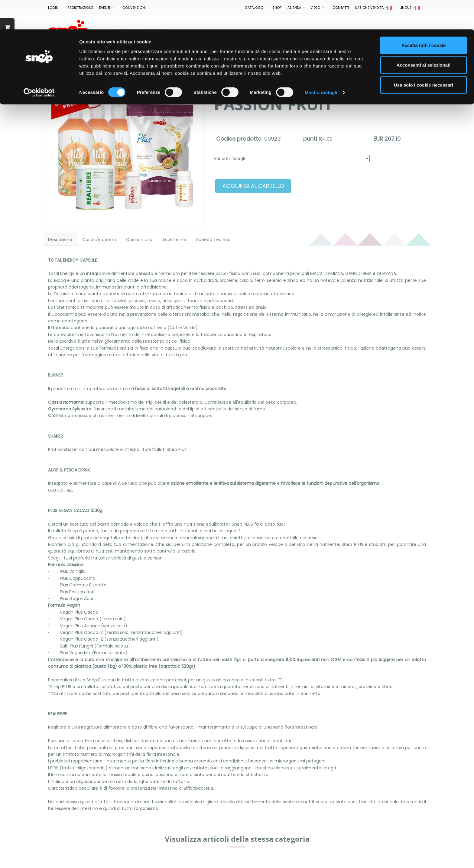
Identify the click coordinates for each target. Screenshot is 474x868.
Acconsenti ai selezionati (424, 36)
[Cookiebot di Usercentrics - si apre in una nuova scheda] (39, 64)
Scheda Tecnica (213, 240)
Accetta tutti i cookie (424, 16)
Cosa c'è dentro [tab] (99, 240)
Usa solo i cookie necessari (424, 55)
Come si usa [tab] (139, 240)
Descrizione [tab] (60, 240)
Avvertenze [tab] (174, 240)
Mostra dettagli (321, 63)
